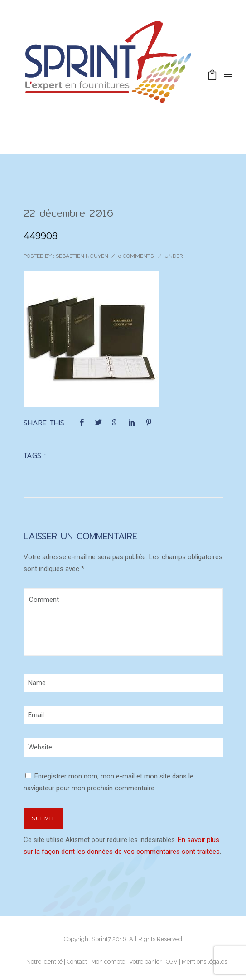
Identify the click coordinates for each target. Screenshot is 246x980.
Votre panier (145, 962)
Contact (77, 962)
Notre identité (44, 962)
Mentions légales (204, 962)
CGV (172, 962)
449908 (41, 236)
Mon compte (108, 962)
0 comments (136, 256)
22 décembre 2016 (68, 213)
